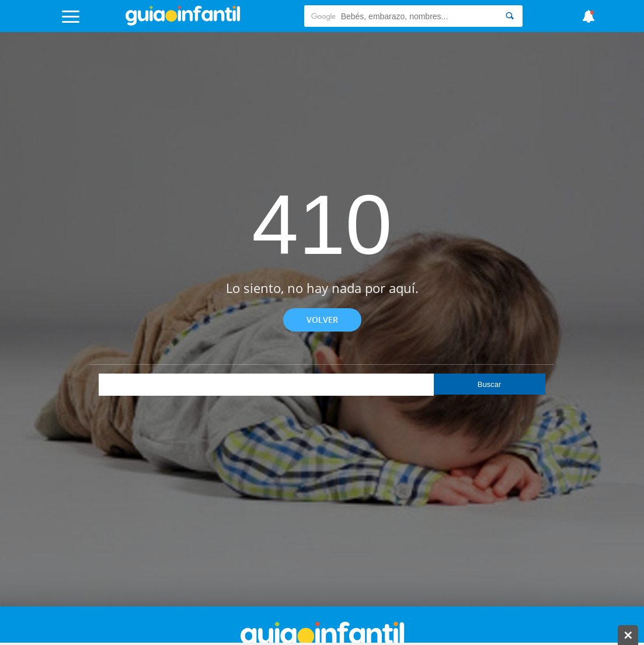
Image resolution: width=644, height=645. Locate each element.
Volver (322, 320)
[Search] (510, 16)
